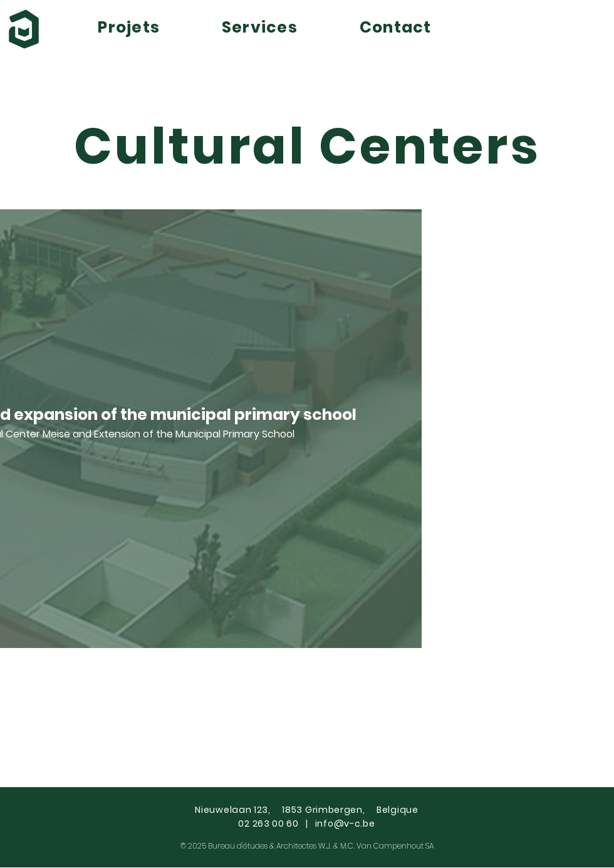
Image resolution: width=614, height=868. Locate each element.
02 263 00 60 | (276, 824)
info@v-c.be (345, 824)
